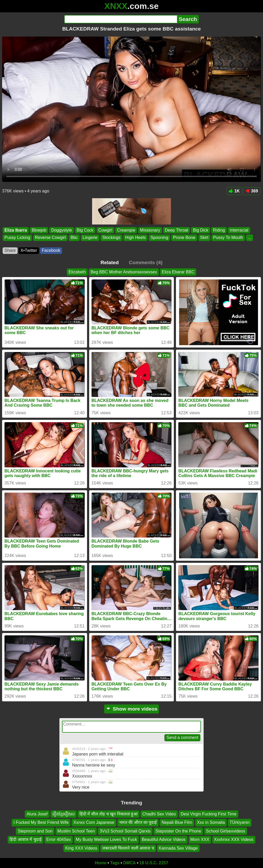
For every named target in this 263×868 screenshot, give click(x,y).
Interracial (239, 230)
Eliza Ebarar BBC (178, 272)
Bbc (74, 238)
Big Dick (201, 230)
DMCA (129, 863)
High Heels (135, 238)
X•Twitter (29, 250)
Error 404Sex (59, 839)
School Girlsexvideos (226, 831)
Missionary (150, 230)
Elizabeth (77, 272)
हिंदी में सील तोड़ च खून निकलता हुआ (108, 814)
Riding (219, 230)
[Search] (121, 19)
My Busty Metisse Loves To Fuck (106, 839)
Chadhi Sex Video (159, 814)
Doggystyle (61, 230)
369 (252, 191)
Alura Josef (37, 814)
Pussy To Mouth (228, 238)
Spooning (159, 238)
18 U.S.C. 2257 (154, 863)
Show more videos (132, 709)
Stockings (111, 238)
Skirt (204, 238)
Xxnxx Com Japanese (94, 823)
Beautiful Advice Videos (164, 839)
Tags (115, 863)
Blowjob (39, 230)
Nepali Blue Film (177, 823)
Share (10, 250)
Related (110, 262)
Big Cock (85, 230)
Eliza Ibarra (16, 230)
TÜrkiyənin (240, 823)
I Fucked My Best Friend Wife (41, 823)
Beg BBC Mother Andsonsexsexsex (124, 272)
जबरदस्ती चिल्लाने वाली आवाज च (128, 848)
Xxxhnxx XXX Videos (234, 839)
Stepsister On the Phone (178, 831)
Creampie (126, 230)
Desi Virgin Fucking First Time (209, 814)
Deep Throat (177, 230)
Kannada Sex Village (178, 848)
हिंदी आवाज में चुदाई (25, 839)
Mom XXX (200, 839)
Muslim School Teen (76, 831)
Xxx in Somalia (211, 823)
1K (234, 191)
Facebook (51, 250)
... (249, 238)
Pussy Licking (17, 238)
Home (101, 863)
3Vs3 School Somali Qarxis (125, 831)
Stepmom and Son (35, 831)
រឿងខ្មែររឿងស (64, 814)
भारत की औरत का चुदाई (138, 823)
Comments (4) (146, 262)
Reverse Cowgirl (50, 238)
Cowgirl (105, 230)
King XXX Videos (81, 848)
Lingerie (90, 238)
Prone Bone (184, 238)
